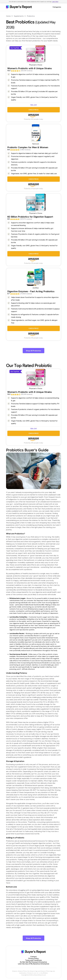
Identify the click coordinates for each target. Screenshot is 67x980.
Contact (33, 957)
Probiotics (31, 16)
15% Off (34, 105)
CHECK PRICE (33, 110)
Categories (57, 7)
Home (8, 16)
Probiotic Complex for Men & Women (28, 147)
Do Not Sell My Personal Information (33, 962)
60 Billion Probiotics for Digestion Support (30, 217)
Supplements (19, 16)
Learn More (55, 2)
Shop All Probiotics (33, 351)
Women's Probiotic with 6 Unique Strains (30, 68)
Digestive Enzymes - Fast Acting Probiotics (31, 291)
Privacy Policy (33, 958)
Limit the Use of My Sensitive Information (34, 964)
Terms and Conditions (33, 960)
